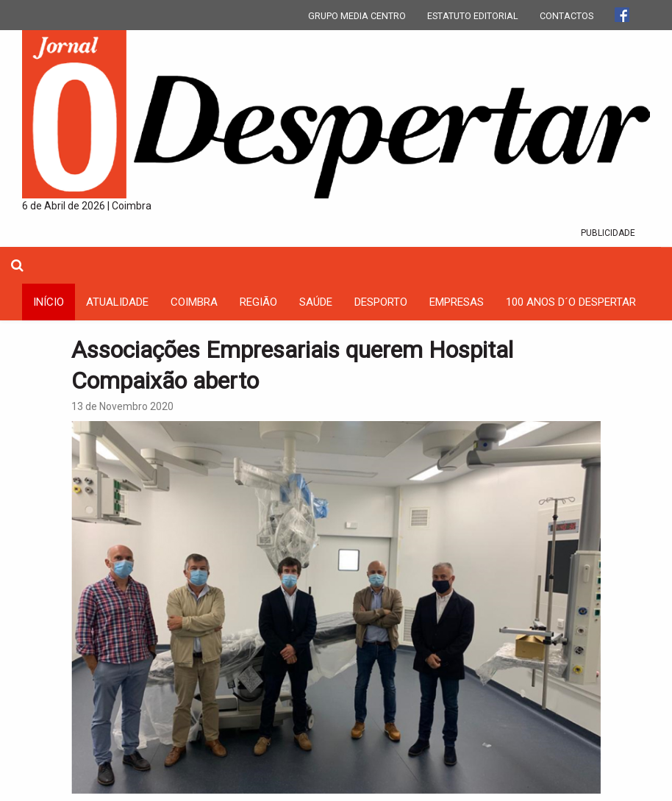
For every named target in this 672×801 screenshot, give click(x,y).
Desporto (381, 302)
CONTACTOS (566, 16)
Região (258, 302)
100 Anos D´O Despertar (571, 302)
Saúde (316, 302)
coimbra (194, 302)
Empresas (457, 302)
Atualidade (117, 302)
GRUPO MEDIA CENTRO (357, 16)
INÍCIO (49, 302)
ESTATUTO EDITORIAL (473, 16)
